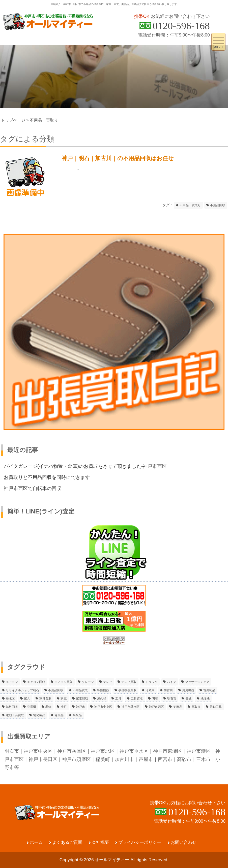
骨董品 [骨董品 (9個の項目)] (59, 715)
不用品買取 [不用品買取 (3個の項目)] (80, 690)
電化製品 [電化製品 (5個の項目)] (39, 715)
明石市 (12, 751)
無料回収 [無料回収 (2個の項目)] (12, 707)
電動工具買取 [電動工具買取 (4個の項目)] (15, 715)
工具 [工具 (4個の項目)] (118, 699)
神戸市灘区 (199, 751)
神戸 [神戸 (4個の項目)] (64, 707)
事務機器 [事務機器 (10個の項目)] (103, 690)
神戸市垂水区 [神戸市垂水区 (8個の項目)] (130, 707)
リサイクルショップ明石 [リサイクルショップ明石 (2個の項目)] (22, 690)
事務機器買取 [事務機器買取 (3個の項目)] (127, 690)
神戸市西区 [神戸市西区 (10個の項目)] (156, 707)
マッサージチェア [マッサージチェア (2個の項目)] (197, 682)
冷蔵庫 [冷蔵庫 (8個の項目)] (150, 690)
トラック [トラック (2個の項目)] (152, 682)
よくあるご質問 (67, 842)
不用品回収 (218, 205)
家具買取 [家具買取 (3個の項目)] (45, 699)
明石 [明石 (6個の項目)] (155, 699)
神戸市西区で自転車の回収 (33, 488)
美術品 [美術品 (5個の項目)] (178, 707)
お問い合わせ (184, 842)
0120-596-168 (181, 26)
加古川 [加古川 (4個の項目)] (168, 690)
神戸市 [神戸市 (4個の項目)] (80, 707)
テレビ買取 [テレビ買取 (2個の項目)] (129, 682)
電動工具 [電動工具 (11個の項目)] (216, 707)
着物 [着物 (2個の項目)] (48, 707)
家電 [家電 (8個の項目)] (64, 699)
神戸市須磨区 (76, 759)
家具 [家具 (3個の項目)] (27, 699)
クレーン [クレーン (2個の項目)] (88, 682)
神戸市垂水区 (134, 751)
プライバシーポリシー (140, 842)
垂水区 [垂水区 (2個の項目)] (10, 699)
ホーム (36, 842)
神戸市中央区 (38, 751)
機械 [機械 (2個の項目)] (188, 699)
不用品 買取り (190, 205)
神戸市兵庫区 (72, 751)
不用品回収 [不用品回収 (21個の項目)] (56, 690)
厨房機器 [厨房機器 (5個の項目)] (188, 690)
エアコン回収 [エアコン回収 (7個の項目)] (36, 682)
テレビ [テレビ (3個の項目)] (108, 682)
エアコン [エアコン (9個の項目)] (12, 682)
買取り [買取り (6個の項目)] (196, 707)
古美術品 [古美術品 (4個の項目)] (209, 690)
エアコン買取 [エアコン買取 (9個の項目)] (64, 682)
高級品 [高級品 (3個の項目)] (77, 715)
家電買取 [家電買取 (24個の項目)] (82, 699)
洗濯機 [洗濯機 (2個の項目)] (205, 699)
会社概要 (100, 842)
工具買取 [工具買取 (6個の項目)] (137, 699)
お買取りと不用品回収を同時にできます (47, 477)
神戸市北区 (103, 751)
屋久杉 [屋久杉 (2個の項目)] (102, 699)
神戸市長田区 (43, 759)
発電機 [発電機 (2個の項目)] (32, 707)
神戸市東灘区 (167, 751)
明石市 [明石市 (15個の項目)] (172, 699)
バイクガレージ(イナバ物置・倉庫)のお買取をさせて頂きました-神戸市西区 (85, 466)
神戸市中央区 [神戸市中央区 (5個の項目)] (103, 707)
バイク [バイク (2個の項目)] (172, 682)
